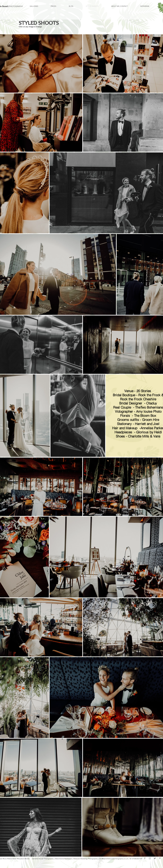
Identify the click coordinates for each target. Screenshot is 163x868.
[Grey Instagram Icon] (150, 858)
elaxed (77, 859)
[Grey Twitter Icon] (155, 858)
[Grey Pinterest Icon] (160, 858)
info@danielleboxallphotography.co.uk (114, 859)
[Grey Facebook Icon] (145, 858)
